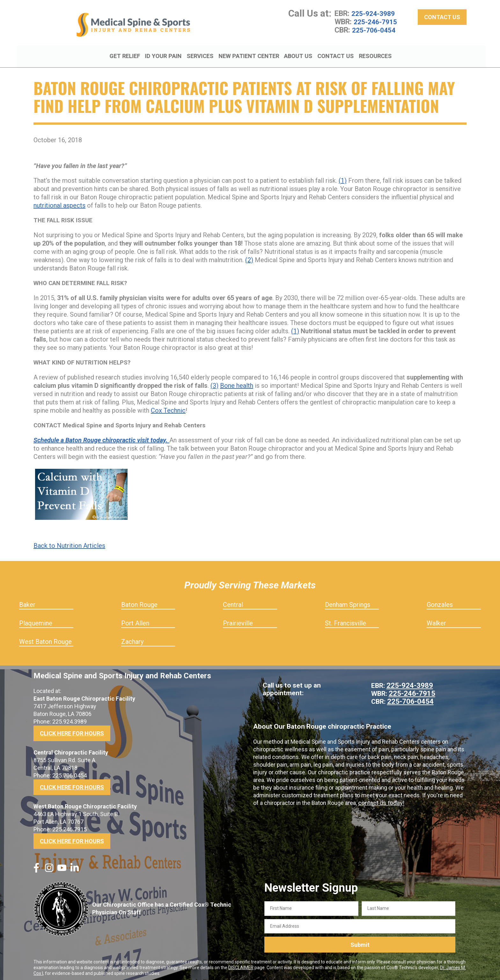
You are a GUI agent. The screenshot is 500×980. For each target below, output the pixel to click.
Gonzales (440, 602)
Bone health (237, 383)
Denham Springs (348, 602)
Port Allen (135, 621)
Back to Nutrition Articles (69, 543)
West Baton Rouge (45, 639)
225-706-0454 (375, 33)
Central (233, 602)
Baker (27, 602)
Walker (436, 621)
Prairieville (238, 621)
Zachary (132, 639)
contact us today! (380, 799)
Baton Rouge (139, 602)
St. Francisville (346, 621)
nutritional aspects (59, 203)
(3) (214, 383)
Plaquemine (36, 621)
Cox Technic (168, 408)
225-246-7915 (377, 24)
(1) (343, 178)
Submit (360, 942)
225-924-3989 (375, 16)
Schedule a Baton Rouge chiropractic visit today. (101, 438)
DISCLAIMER (241, 965)
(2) (249, 257)
